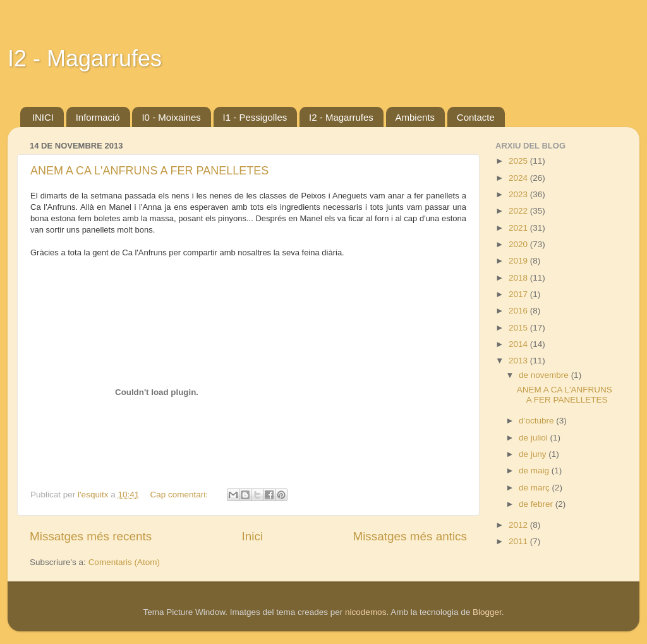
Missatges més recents (91, 536)
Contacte (476, 117)
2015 (519, 328)
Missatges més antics (410, 536)
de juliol (535, 438)
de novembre (545, 375)
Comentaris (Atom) (124, 562)
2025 (519, 161)
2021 (519, 228)
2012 (519, 525)
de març (535, 488)
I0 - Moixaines (171, 117)
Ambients (415, 117)
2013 (519, 361)
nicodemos (366, 612)
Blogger (487, 612)
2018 (519, 278)
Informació (98, 117)
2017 (519, 294)
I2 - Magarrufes (85, 58)
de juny (534, 454)
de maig (535, 471)
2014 (519, 344)
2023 (519, 194)
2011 (519, 541)
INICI (43, 117)
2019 (519, 261)
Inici (253, 536)
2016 (519, 311)
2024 (519, 178)
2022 (519, 211)
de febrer (537, 504)
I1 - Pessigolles (255, 117)
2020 (519, 244)
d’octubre (537, 421)
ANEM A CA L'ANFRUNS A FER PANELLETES (149, 171)
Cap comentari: (180, 495)
